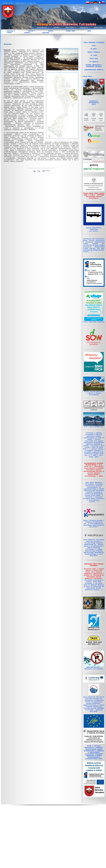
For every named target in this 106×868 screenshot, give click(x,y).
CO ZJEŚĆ (94, 58)
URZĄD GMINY (88, 83)
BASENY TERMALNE (94, 54)
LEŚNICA (27, 33)
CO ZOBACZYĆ (94, 66)
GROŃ (89, 31)
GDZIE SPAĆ (94, 62)
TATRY (94, 47)
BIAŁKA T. (32, 31)
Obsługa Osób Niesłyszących (94, 673)
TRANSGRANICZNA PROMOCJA (94, 75)
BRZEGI (51, 31)
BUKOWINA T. (11, 31)
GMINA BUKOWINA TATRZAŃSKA (94, 43)
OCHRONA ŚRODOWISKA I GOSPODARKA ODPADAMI (94, 71)
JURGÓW (9, 33)
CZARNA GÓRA (70, 31)
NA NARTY (94, 50)
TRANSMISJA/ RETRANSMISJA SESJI (94, 110)
